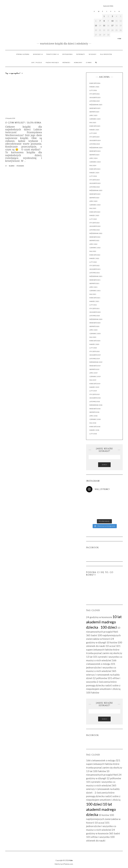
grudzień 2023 (95, 183)
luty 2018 (93, 434)
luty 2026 (93, 90)
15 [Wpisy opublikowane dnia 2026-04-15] (104, 26)
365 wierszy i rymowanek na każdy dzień (103, 674)
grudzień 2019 (95, 355)
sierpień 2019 (94, 369)
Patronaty (81, 54)
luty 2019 (93, 391)
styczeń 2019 (94, 394)
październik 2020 (96, 319)
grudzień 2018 (95, 398)
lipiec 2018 (93, 416)
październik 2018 (96, 405)
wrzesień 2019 (95, 366)
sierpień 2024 (94, 155)
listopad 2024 (95, 144)
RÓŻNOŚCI (66, 63)
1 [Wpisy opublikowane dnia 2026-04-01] (104, 16)
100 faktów (93, 692)
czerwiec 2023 (95, 205)
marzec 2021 (94, 301)
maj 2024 (93, 165)
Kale (71, 860)
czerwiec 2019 (95, 376)
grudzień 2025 (95, 97)
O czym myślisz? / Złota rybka (23, 123)
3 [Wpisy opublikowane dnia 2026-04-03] (112, 16)
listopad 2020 (95, 316)
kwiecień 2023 (95, 212)
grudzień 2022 (95, 226)
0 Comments (20, 166)
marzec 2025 (94, 130)
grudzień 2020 (95, 312)
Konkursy (78, 63)
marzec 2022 (94, 258)
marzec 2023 (94, 215)
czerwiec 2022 (95, 248)
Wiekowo (38, 54)
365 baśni (92, 635)
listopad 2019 (95, 359)
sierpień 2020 (94, 326)
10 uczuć (111, 646)
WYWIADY (93, 54)
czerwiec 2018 (95, 419)
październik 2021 (96, 276)
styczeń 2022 (94, 266)
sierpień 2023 (94, 198)
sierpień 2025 (94, 112)
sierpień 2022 (94, 240)
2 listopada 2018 (10, 118)
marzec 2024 (94, 173)
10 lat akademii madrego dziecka (104, 622)
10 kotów (112, 642)
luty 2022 (93, 262)
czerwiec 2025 (95, 119)
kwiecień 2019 (95, 384)
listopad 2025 (95, 101)
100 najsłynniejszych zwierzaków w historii (103, 819)
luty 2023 (93, 219)
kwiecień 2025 (95, 126)
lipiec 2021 (93, 287)
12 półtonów (100, 678)
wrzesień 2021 (95, 280)
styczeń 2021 (94, 308)
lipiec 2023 (93, 201)
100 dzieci (109, 627)
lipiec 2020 (93, 330)
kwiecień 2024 (95, 169)
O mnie (89, 63)
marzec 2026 (94, 87)
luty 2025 (93, 133)
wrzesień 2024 (95, 151)
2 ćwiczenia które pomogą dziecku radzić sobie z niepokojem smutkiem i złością (103, 685)
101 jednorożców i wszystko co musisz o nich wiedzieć (101, 667)
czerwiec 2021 (95, 291)
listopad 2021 (95, 273)
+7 (99, 628)
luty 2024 (93, 176)
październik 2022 (96, 233)
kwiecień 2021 (95, 298)
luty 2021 (93, 305)
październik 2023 (96, 190)
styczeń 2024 (94, 180)
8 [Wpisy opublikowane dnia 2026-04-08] (104, 21)
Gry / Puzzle (37, 63)
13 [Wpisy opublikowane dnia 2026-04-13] (96, 26)
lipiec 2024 (93, 158)
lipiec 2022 (93, 244)
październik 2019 (96, 362)
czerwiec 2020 (95, 334)
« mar (119, 38)
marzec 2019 (94, 387)
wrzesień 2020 (95, 323)
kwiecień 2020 (95, 341)
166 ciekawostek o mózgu (101, 760)
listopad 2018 (95, 402)
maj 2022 (93, 251)
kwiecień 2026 (95, 83)
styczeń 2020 (94, 351)
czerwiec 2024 (95, 162)
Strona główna (23, 54)
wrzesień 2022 (95, 237)
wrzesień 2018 (95, 409)
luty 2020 (93, 348)
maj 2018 (93, 423)
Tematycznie (52, 54)
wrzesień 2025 (95, 108)
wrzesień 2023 (95, 194)
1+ (6, 166)
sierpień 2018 (94, 412)
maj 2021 (93, 294)
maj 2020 (93, 337)
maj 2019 (93, 380)
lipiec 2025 (93, 115)
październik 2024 (96, 148)
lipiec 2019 (93, 373)
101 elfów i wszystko (98, 837)
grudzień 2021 (95, 269)
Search (104, 465)
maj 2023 (93, 208)
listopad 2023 (95, 187)
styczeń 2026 (94, 94)
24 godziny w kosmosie (99, 617)
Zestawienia (67, 54)
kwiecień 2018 (95, 427)
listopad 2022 (95, 230)
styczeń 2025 (94, 137)
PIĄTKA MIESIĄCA (52, 63)
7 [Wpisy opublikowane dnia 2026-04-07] (100, 21)
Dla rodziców (106, 54)
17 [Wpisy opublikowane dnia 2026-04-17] (112, 26)
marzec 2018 (94, 430)
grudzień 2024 (95, 140)
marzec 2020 (94, 344)
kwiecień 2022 (95, 255)
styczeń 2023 (94, 223)
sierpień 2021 (94, 283)
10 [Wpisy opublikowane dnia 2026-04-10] (112, 21)
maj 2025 (93, 123)
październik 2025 (96, 105)
